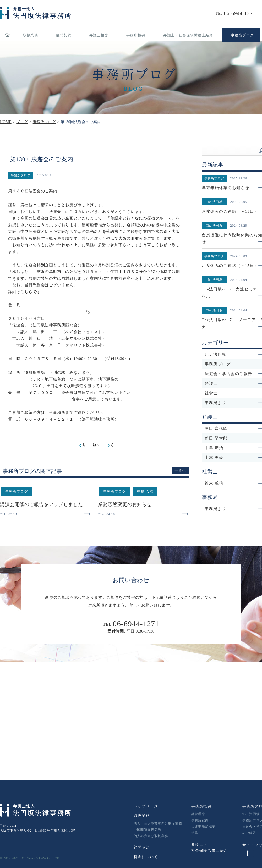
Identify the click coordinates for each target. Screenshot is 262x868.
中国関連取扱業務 (148, 830)
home (7, 35)
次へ (112, 445)
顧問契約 (64, 35)
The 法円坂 (251, 814)
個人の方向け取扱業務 (151, 836)
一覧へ (94, 445)
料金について (146, 857)
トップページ (146, 806)
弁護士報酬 (99, 35)
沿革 (195, 833)
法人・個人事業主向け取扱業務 (158, 823)
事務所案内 (200, 820)
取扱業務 (30, 35)
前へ (83, 445)
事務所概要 (136, 35)
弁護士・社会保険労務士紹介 (188, 35)
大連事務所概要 (203, 827)
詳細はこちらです (24, 292)
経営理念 (198, 814)
